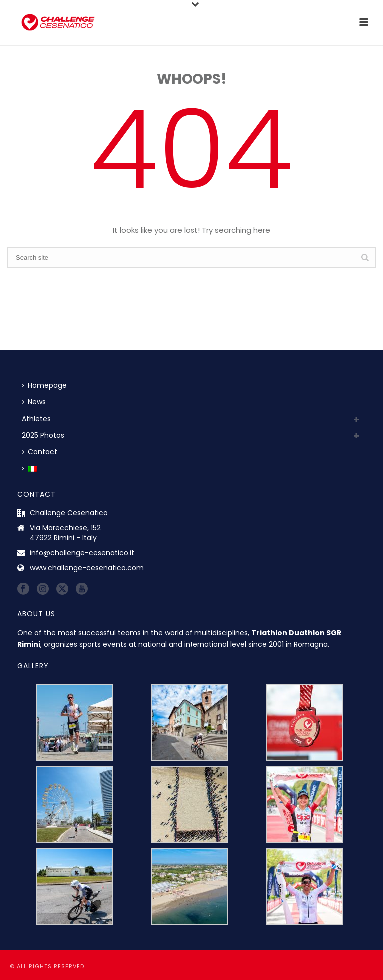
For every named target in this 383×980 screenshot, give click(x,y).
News (34, 402)
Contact (40, 452)
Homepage (44, 385)
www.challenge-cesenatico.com (87, 568)
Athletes (36, 419)
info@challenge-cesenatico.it (82, 553)
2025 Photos (43, 435)
